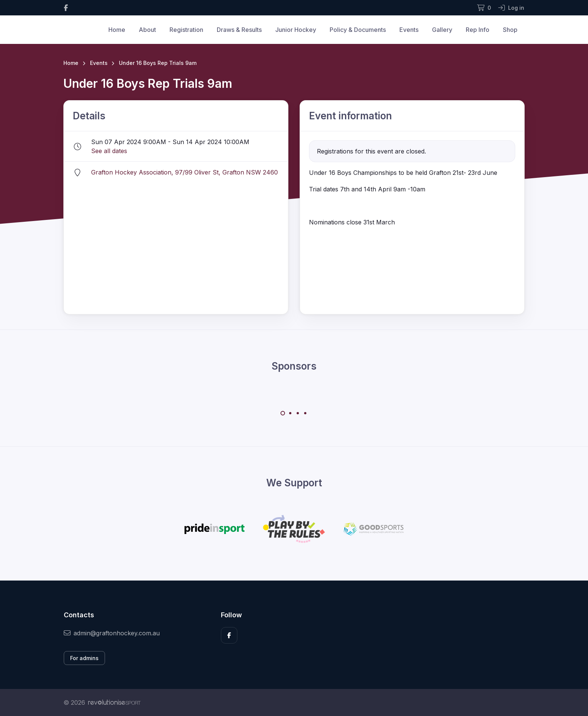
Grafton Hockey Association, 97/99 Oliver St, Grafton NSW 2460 (184, 172)
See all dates (109, 151)
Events (409, 30)
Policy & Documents (358, 30)
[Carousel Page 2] (290, 413)
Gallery (442, 30)
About (147, 30)
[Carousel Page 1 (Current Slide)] (283, 413)
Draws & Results (239, 30)
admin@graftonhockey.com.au (112, 633)
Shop (510, 30)
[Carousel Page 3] (298, 413)
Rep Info (478, 30)
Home (117, 30)
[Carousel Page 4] (305, 413)
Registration (186, 30)
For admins (84, 658)
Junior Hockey (296, 30)
